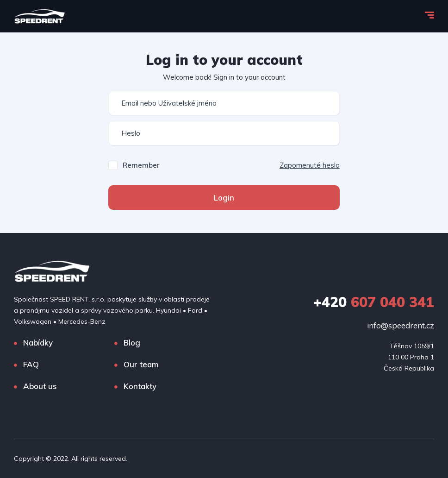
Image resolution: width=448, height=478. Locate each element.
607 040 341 (374, 302)
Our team (141, 364)
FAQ (31, 364)
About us (40, 386)
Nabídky (38, 343)
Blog (132, 343)
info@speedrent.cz (401, 325)
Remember (141, 165)
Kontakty (140, 386)
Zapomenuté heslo (310, 165)
